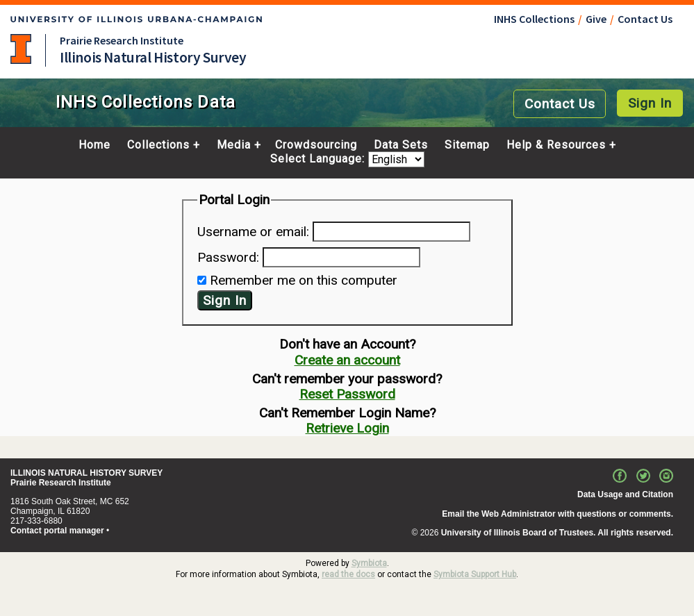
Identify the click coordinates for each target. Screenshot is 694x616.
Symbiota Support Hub (475, 574)
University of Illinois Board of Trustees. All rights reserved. (557, 533)
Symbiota (369, 563)
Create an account (347, 360)
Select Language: (319, 159)
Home (94, 145)
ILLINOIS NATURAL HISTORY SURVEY (86, 473)
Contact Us (645, 19)
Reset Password (347, 394)
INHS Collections (534, 19)
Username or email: (253, 232)
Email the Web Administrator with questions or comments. (557, 514)
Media (234, 145)
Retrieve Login (347, 428)
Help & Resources (556, 145)
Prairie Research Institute (122, 40)
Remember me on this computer (304, 280)
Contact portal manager (57, 531)
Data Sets (401, 145)
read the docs (348, 574)
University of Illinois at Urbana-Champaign (21, 49)
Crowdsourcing (316, 145)
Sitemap (467, 145)
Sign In (650, 103)
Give (596, 19)
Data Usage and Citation (625, 494)
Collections (158, 145)
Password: (228, 257)
